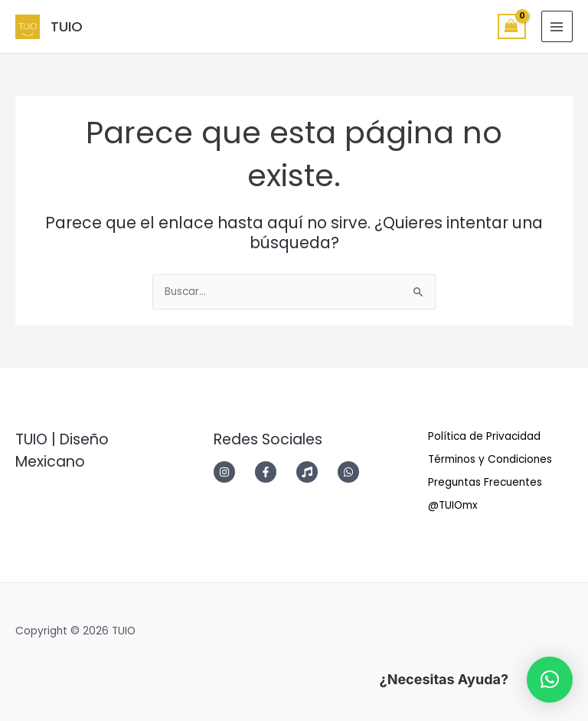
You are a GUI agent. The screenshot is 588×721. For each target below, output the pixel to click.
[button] (550, 680)
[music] (315, 472)
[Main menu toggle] (557, 26)
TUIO (67, 26)
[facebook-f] (274, 472)
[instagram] (233, 472)
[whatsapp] (353, 472)
